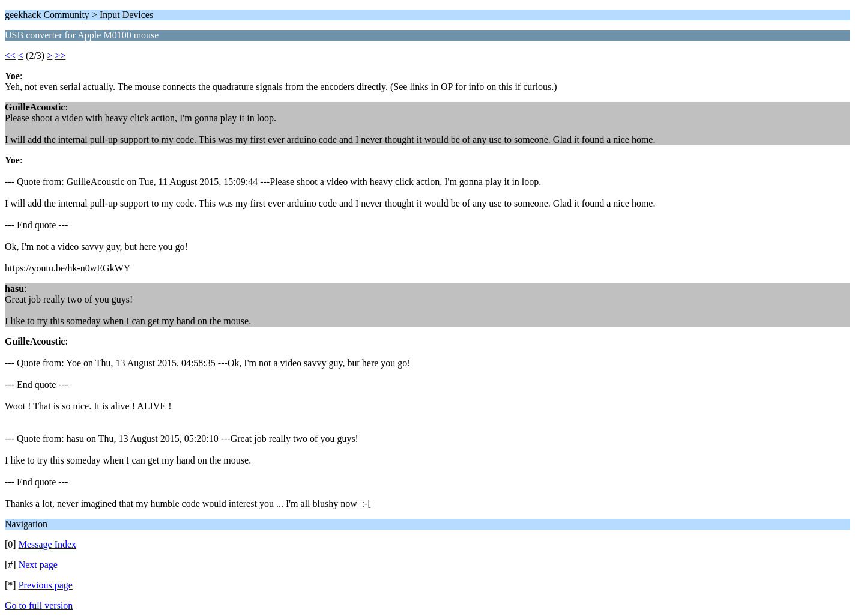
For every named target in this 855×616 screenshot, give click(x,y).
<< (10, 56)
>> (60, 56)
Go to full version (39, 605)
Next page (38, 565)
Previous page (46, 585)
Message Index (47, 544)
